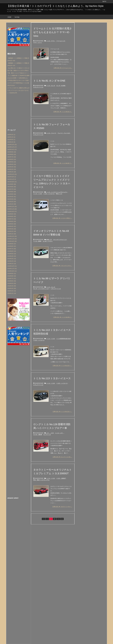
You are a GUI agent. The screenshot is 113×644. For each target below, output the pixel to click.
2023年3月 (12, 167)
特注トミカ (59, 194)
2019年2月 (12, 261)
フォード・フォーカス (64, 133)
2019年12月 (12, 236)
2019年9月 (12, 244)
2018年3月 (12, 288)
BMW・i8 (49, 240)
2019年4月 (12, 256)
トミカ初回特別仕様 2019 (64, 339)
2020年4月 (12, 226)
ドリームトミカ (61, 41)
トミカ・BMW (37, 241)
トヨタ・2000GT (61, 478)
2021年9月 (12, 184)
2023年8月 (12, 154)
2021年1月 (12, 204)
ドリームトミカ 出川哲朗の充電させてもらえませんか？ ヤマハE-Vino (53, 32)
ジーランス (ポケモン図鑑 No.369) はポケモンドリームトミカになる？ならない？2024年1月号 (18, 90)
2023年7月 (12, 157)
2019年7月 (12, 249)
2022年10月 (12, 177)
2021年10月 (12, 182)
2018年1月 (12, 293)
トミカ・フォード (51, 133)
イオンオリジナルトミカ (60, 240)
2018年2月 (12, 291)
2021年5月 (12, 194)
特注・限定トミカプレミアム (41, 480)
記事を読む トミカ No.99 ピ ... (63, 317)
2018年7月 (12, 278)
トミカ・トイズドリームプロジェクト (57, 192)
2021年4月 (12, 197)
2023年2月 (12, 169)
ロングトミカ (47, 435)
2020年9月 (12, 214)
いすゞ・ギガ (50, 433)
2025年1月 (11, 137)
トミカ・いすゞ (59, 433)
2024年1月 (11, 142)
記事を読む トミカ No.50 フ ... (63, 163)
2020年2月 (12, 231)
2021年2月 (12, 202)
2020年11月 (12, 209)
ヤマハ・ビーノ (38, 42)
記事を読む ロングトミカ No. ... (62, 457)
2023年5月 (12, 162)
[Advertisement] (19, 111)
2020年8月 (12, 216)
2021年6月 (12, 192)
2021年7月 (12, 189)
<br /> (19, 512)
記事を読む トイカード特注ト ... (62, 218)
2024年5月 (11, 140)
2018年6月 (12, 281)
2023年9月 (12, 152)
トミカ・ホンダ (51, 86)
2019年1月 (12, 264)
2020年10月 (12, 211)
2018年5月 (12, 283)
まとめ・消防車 (38, 435)
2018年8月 (12, 276)
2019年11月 (12, 239)
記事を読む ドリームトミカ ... (63, 68)
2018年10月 (12, 271)
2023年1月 (12, 172)
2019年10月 (12, 241)
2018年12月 (12, 266)
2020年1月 (12, 234)
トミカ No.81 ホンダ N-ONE (49, 81)
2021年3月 (12, 199)
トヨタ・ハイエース (49, 194)
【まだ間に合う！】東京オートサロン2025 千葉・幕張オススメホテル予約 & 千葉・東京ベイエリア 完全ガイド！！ (18, 71)
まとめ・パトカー (48, 241)
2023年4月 (12, 164)
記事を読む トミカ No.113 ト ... (62, 366)
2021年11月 (12, 179)
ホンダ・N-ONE (61, 86)
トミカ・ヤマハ (51, 41)
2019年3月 (12, 259)
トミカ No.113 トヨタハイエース (52, 378)
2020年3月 (12, 229)
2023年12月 (12, 144)
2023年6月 (12, 159)
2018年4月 (12, 286)
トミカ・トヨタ (38, 194)
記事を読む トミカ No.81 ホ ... (63, 112)
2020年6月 (12, 221)
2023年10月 (12, 149)
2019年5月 (12, 254)
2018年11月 (12, 269)
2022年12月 (12, 174)
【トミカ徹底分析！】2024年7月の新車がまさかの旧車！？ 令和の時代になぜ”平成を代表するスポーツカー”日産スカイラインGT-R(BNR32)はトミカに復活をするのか (18, 80)
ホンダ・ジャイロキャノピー (41, 289)
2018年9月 (12, 273)
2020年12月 (12, 207)
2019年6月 (12, 251)
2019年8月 (12, 246)
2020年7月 (12, 219)
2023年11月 (12, 147)
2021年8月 (12, 187)
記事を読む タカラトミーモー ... (62, 507)
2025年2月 (11, 135)
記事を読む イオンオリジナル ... (62, 266)
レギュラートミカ (38, 87)
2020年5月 (12, 224)
